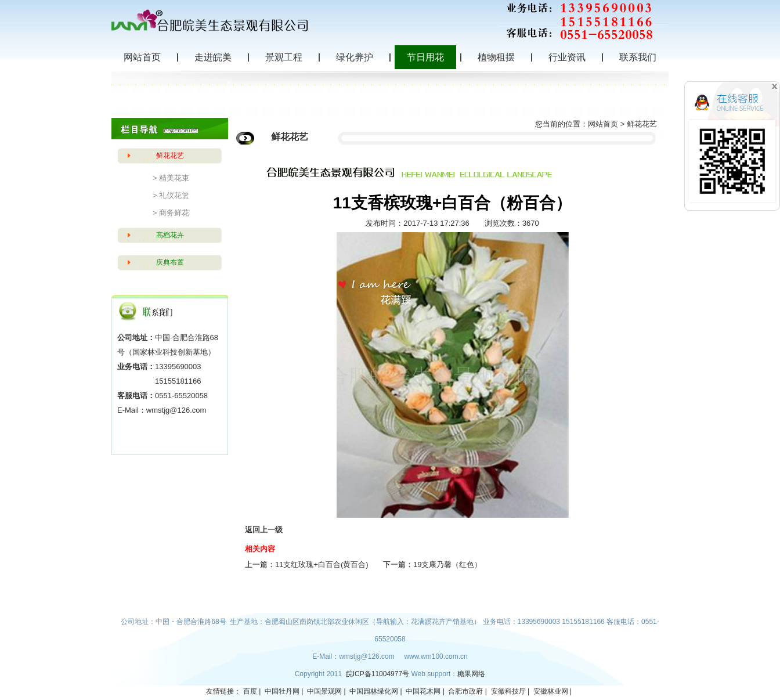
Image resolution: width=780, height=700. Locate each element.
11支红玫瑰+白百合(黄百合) (322, 564)
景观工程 (284, 57)
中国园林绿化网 (374, 691)
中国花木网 (423, 691)
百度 (250, 691)
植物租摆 (496, 57)
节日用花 (425, 57)
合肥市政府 (465, 691)
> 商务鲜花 (171, 213)
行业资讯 (567, 57)
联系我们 (638, 57)
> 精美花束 (171, 178)
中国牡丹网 (282, 691)
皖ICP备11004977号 (379, 674)
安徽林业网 (551, 691)
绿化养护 (355, 57)
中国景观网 (324, 691)
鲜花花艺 (170, 156)
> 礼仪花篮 (171, 195)
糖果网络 (471, 674)
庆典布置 (170, 262)
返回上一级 (264, 530)
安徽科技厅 (508, 691)
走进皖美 (213, 57)
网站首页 (142, 57)
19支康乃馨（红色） (447, 564)
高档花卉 (170, 235)
